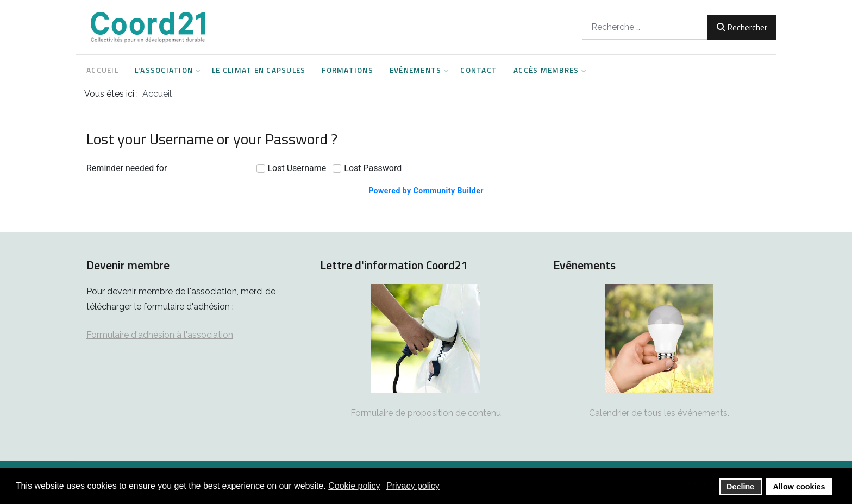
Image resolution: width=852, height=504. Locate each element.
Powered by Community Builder (426, 191)
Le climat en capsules (259, 70)
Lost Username (297, 168)
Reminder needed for (127, 168)
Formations (347, 70)
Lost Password (373, 168)
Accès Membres (547, 70)
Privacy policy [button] (413, 486)
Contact (479, 70)
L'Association (165, 70)
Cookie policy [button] (354, 486)
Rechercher (742, 27)
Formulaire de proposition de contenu (426, 413)
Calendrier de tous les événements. (659, 413)
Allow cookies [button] (799, 487)
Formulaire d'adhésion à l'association (160, 335)
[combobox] (645, 27)
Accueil (102, 70)
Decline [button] (740, 487)
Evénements (417, 70)
